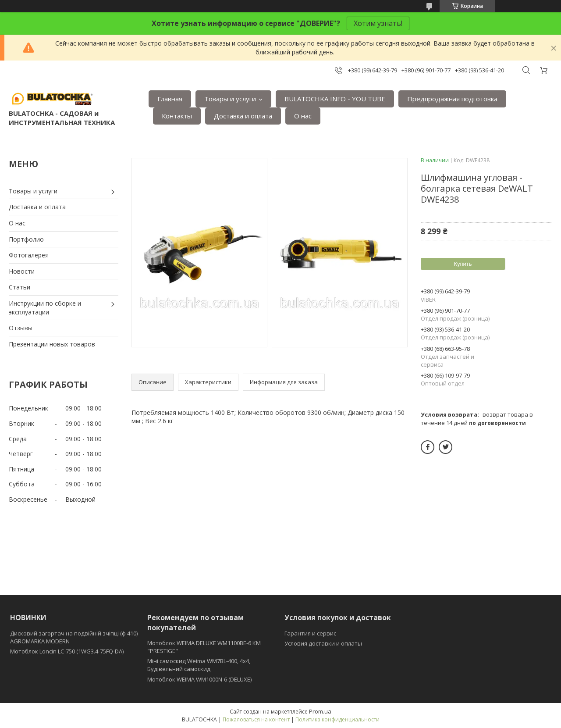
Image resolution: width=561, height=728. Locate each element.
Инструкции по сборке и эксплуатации (45, 308)
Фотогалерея (29, 255)
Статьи (20, 287)
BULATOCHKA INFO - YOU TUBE (335, 99)
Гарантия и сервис (310, 633)
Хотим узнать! (378, 23)
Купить (463, 264)
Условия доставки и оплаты (323, 643)
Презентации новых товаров (52, 344)
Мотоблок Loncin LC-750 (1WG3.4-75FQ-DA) (67, 651)
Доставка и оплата (243, 116)
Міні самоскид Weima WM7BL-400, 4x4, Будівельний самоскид (199, 665)
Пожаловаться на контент (256, 719)
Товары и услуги (230, 99)
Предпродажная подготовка (452, 99)
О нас (303, 116)
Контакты (177, 116)
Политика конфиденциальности (337, 719)
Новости (22, 271)
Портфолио (26, 239)
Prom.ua (320, 711)
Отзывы (21, 328)
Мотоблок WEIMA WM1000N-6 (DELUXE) (199, 679)
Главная (170, 99)
